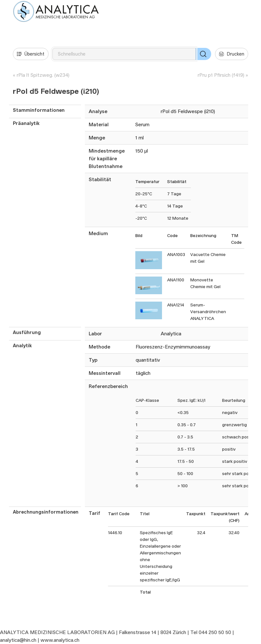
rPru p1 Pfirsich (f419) (221, 75)
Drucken (232, 54)
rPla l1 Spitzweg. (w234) (43, 75)
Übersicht (31, 54)
